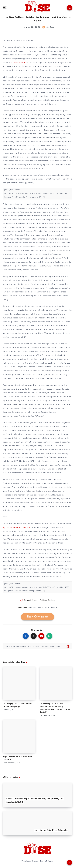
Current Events (31, 600)
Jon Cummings (34, 607)
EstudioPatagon (47, 861)
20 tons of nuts (18, 63)
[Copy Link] (37, 646)
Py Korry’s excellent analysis (17, 527)
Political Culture (47, 600)
